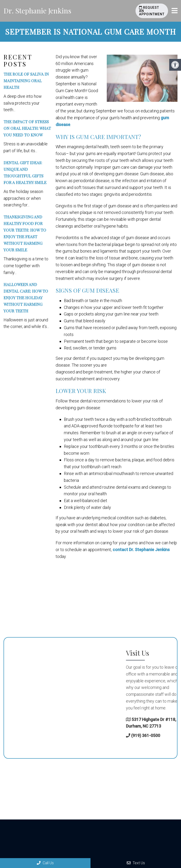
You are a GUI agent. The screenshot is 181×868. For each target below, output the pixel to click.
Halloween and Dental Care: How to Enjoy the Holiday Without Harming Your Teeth (26, 298)
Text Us (136, 863)
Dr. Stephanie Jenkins (37, 11)
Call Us (45, 863)
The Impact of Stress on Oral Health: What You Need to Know (27, 128)
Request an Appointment (152, 11)
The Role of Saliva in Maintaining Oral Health (26, 81)
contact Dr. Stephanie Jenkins (141, 550)
